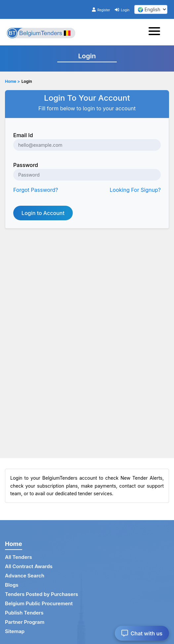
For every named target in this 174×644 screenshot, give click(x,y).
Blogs (12, 585)
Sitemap (15, 631)
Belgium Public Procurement (39, 603)
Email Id (23, 135)
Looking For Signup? (135, 190)
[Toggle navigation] (156, 32)
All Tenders (19, 557)
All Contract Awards (29, 566)
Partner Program (25, 622)
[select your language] (151, 9)
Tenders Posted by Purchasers (42, 594)
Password (26, 165)
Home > (12, 81)
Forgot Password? (36, 190)
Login (122, 10)
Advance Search (25, 576)
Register (101, 10)
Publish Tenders (24, 613)
